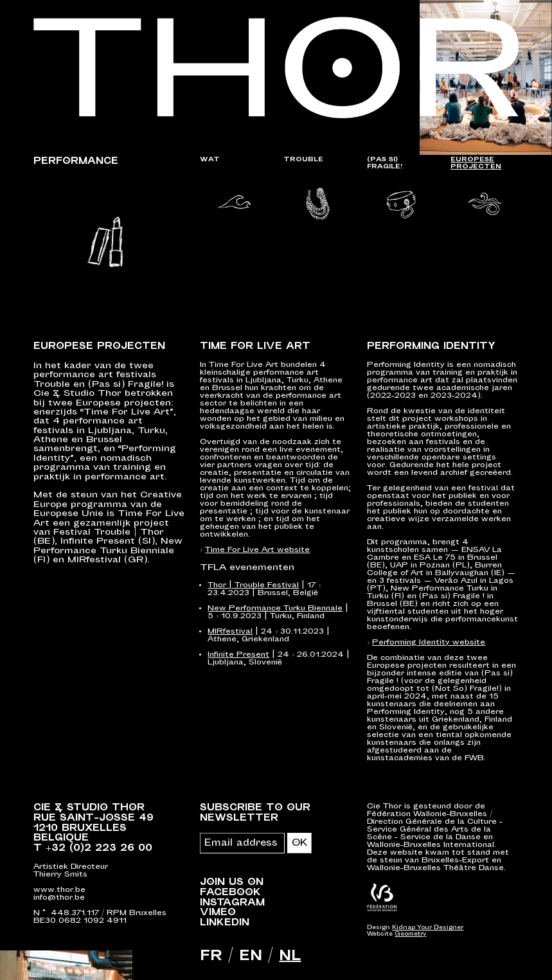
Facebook (230, 893)
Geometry (410, 935)
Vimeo (218, 913)
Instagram (232, 903)
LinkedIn (225, 923)
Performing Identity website (429, 643)
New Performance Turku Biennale (275, 609)
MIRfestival (230, 632)
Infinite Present (238, 655)
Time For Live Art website (257, 550)
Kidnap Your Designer (428, 929)
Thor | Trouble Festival (253, 586)
